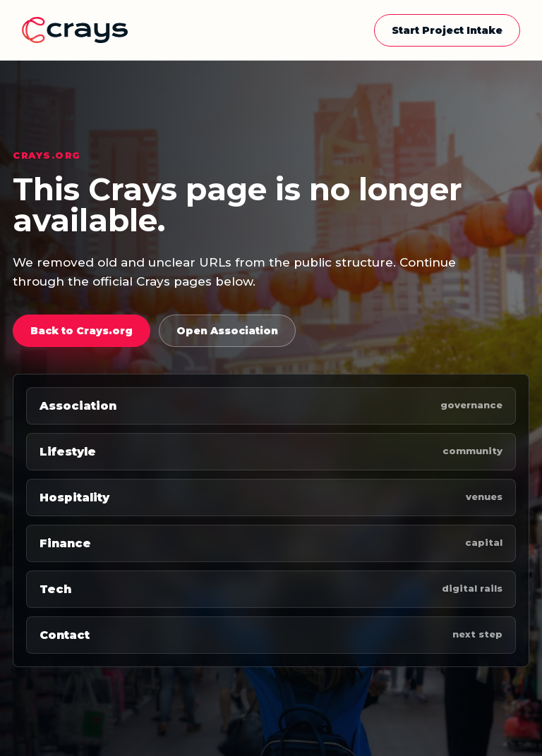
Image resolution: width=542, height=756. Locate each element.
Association (271, 406)
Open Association (227, 331)
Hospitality (271, 498)
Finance (271, 543)
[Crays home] (75, 30)
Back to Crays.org (82, 331)
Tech (271, 589)
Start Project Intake (447, 30)
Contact (271, 635)
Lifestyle (271, 452)
